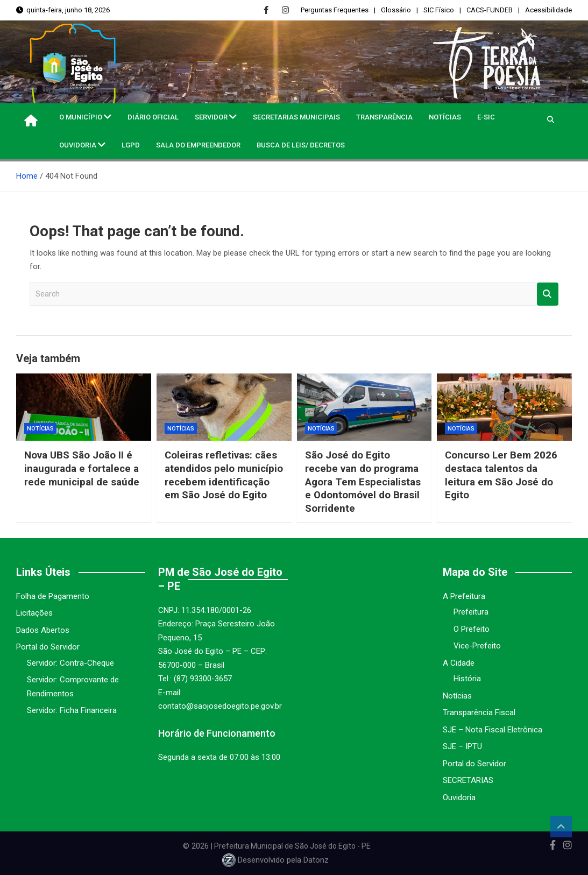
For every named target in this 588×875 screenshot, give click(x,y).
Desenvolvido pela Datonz (277, 860)
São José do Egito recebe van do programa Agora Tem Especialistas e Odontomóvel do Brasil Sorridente (363, 482)
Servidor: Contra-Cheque (70, 663)
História (467, 679)
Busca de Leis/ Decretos (301, 145)
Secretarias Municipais (296, 117)
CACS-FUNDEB (490, 10)
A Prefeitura (464, 596)
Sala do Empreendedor (198, 145)
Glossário (396, 10)
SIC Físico (439, 10)
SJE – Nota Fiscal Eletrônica (493, 730)
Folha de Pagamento (53, 596)
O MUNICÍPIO (81, 117)
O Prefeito (472, 629)
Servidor (211, 117)
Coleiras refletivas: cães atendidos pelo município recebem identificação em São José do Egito (221, 482)
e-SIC (486, 117)
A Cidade (459, 663)
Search (548, 294)
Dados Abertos (43, 630)
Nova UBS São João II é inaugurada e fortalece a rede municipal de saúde (82, 468)
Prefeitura (471, 612)
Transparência (384, 117)
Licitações (34, 613)
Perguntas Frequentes (335, 10)
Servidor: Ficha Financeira (72, 710)
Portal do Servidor (48, 647)
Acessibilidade (548, 10)
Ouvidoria (78, 145)
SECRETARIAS (468, 780)
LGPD (131, 145)
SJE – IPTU (462, 746)
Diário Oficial (153, 117)
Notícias (445, 117)
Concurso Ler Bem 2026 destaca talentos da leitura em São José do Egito (502, 475)
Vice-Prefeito (477, 646)
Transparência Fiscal (479, 712)
